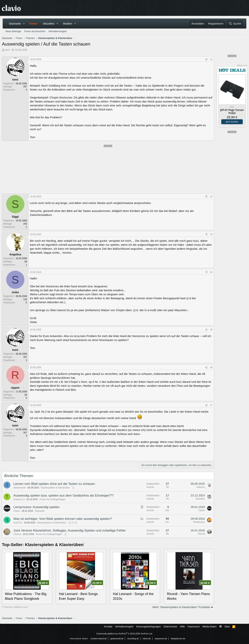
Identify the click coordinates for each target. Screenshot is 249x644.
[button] (24, 24)
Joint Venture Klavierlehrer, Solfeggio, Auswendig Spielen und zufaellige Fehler (70, 530)
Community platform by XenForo (125, 634)
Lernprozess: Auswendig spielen (36, 507)
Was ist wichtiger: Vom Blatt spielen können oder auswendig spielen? (63, 519)
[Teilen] (206, 59)
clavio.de (147, 639)
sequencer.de (161, 639)
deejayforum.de (178, 639)
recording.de (133, 639)
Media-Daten (210, 627)
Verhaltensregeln (58, 31)
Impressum (194, 627)
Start (227, 627)
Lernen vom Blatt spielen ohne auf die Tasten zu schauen (54, 484)
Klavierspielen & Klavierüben (55, 488)
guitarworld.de (117, 639)
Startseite (15, 24)
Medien (68, 24)
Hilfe (182, 627)
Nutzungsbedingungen (148, 627)
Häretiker (200, 499)
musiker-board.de (99, 639)
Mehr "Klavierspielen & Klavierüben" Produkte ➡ (183, 607)
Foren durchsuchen (35, 31)
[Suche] (235, 24)
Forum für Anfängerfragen (53, 499)
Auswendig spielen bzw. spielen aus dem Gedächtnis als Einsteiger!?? (63, 496)
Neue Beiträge (13, 31)
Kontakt (108, 627)
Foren (33, 24)
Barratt (201, 534)
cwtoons (201, 487)
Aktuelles (49, 24)
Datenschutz (170, 627)
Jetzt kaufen (232, 122)
